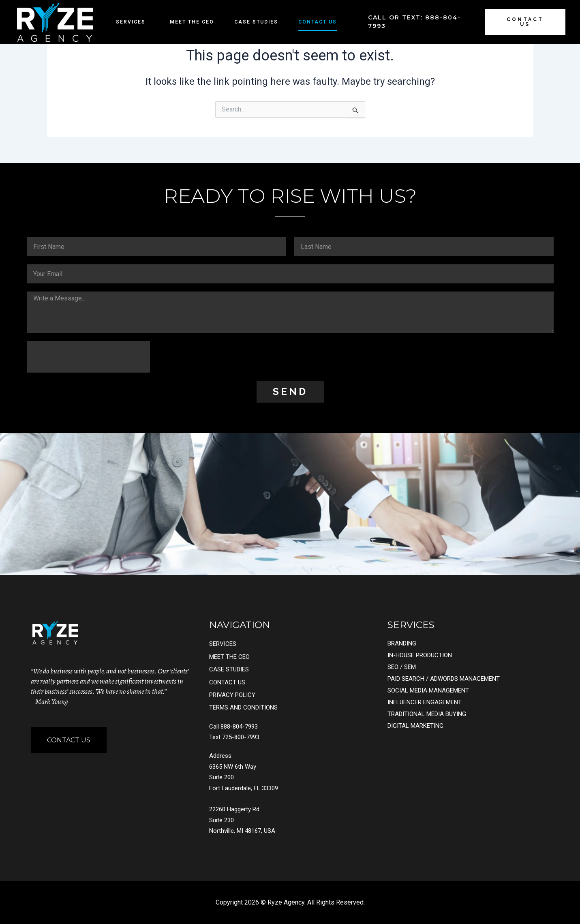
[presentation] (88, 357)
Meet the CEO (192, 22)
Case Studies (256, 22)
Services (133, 22)
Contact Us (318, 22)
